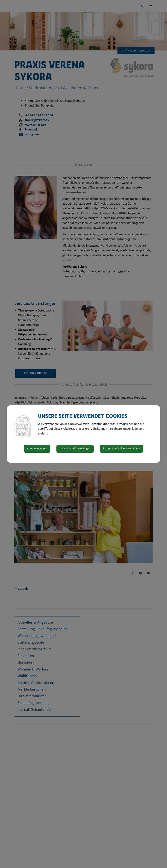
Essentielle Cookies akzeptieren (122, 449)
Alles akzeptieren (37, 449)
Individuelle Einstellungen (75, 449)
